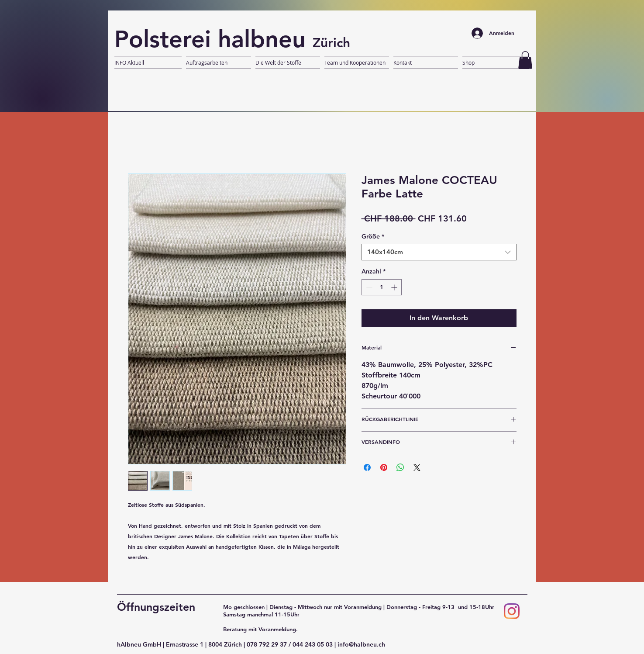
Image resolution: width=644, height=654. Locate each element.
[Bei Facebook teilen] (367, 467)
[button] (525, 60)
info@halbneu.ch (361, 644)
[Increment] (395, 287)
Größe (373, 236)
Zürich (331, 43)
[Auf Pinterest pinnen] (384, 467)
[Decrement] (368, 287)
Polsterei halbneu (214, 39)
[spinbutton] (382, 287)
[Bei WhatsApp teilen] (400, 467)
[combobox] (439, 252)
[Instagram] (512, 611)
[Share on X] (417, 467)
